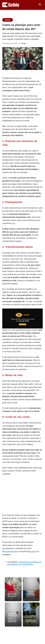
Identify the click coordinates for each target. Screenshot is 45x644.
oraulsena (33, 551)
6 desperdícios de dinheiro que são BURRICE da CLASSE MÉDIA (24, 563)
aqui (13, 223)
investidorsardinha (11, 551)
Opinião (8, 20)
